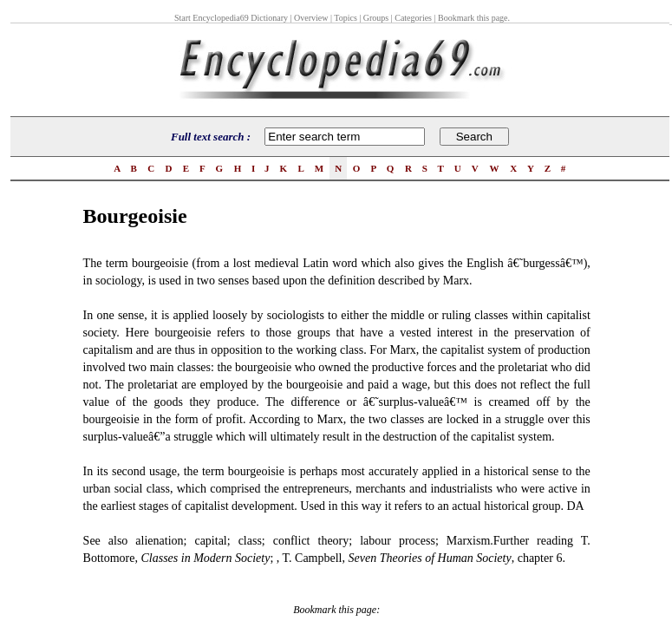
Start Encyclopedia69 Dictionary (231, 18)
